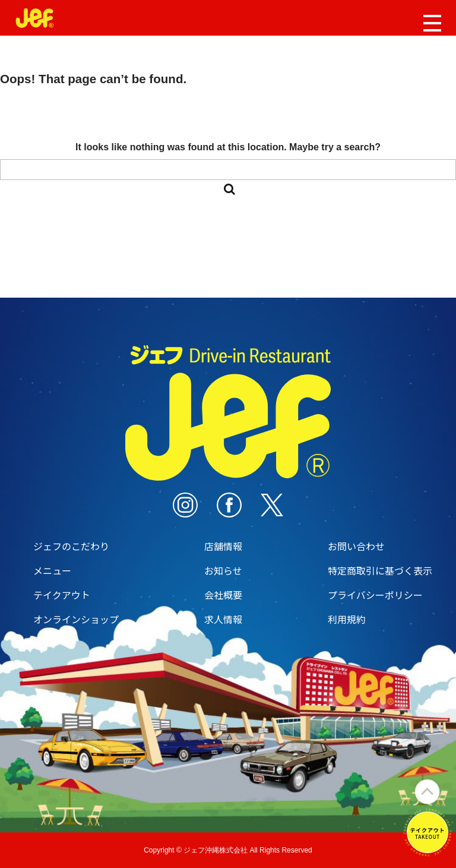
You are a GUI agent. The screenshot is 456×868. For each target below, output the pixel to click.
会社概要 (223, 595)
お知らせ (223, 570)
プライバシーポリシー (375, 595)
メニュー (52, 570)
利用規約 (347, 619)
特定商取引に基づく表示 (380, 570)
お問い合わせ (356, 546)
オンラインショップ (76, 619)
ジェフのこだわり (71, 546)
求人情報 (223, 619)
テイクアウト (62, 595)
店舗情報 (223, 546)
